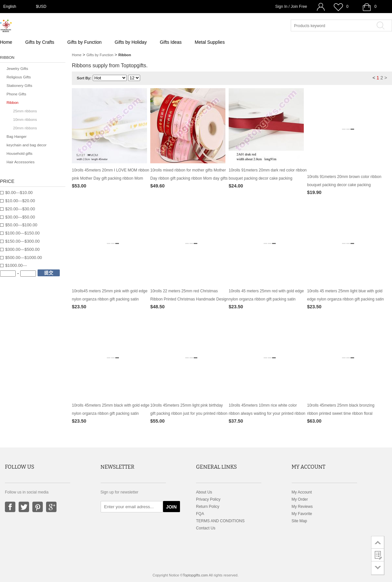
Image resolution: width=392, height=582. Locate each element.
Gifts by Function (84, 42)
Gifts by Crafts (40, 42)
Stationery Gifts (19, 86)
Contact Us (206, 528)
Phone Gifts (16, 94)
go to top (378, 542)
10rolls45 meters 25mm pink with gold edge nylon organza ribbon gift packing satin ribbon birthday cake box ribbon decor (110, 299)
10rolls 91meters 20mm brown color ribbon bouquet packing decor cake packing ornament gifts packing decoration (344, 185)
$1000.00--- (16, 265)
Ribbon (13, 103)
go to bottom (378, 568)
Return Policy (208, 507)
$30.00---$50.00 (20, 217)
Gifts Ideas (171, 42)
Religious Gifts (19, 77)
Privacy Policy (208, 499)
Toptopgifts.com (195, 575)
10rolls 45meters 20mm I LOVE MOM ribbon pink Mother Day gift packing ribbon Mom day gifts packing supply (111, 178)
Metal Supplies (210, 42)
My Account (302, 492)
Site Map (299, 521)
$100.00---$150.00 (22, 233)
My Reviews (302, 507)
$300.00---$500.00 (22, 249)
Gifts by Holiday (131, 42)
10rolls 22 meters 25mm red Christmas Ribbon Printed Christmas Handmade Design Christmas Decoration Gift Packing (189, 299)
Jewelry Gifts (17, 69)
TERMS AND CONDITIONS (220, 521)
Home (6, 42)
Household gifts (19, 154)
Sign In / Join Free (291, 7)
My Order (300, 499)
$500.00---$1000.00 (24, 258)
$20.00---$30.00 (20, 209)
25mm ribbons (25, 111)
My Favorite (302, 514)
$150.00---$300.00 (22, 241)
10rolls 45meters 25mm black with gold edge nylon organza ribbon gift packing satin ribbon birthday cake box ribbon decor (111, 413)
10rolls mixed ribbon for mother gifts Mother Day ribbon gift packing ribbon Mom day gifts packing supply (189, 178)
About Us (204, 492)
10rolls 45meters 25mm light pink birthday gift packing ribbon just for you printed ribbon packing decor (189, 413)
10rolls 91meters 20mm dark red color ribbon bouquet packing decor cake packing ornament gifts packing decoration (268, 178)
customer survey (378, 555)
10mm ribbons (25, 120)
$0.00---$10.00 (19, 193)
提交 (49, 273)
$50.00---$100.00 (21, 225)
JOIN (171, 507)
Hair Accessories (21, 162)
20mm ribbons (25, 128)
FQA (200, 514)
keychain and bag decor (26, 145)
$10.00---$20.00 (20, 201)
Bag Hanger (16, 137)
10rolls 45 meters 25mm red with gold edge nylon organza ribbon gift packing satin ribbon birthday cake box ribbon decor (266, 299)
